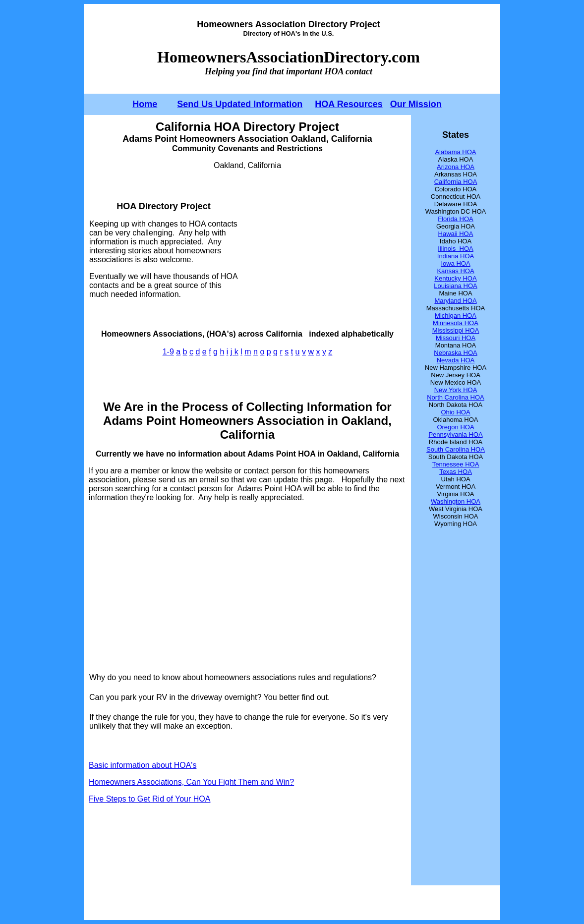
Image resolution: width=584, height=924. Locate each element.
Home (145, 104)
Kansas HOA (455, 271)
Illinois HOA (456, 249)
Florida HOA (456, 219)
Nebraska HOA (455, 353)
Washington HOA (456, 501)
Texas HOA (456, 472)
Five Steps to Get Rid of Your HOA (149, 799)
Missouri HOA (456, 338)
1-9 (168, 352)
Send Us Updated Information (240, 104)
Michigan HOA (456, 316)
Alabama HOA (455, 152)
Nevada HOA (456, 360)
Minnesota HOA (456, 323)
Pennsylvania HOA (455, 434)
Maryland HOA (455, 301)
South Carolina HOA (456, 449)
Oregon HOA (455, 427)
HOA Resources (349, 104)
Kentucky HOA (455, 278)
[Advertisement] (322, 250)
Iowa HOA (455, 263)
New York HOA (456, 390)
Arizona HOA (456, 167)
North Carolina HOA (456, 397)
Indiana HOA (456, 256)
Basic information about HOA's (143, 765)
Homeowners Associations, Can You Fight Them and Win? (191, 782)
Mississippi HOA (456, 330)
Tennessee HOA (456, 464)
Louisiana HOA (455, 286)
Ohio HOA (455, 412)
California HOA (456, 182)
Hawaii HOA (456, 234)
